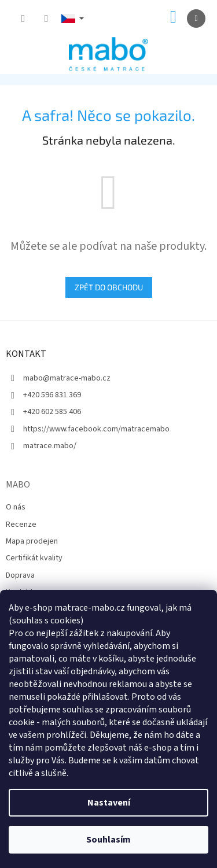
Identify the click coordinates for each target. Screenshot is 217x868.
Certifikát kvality (34, 558)
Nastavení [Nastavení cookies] (109, 803)
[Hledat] (23, 19)
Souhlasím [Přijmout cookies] (108, 840)
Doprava (20, 575)
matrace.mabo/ (50, 446)
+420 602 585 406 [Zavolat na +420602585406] (52, 412)
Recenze (21, 525)
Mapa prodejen (32, 541)
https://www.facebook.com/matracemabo (96, 429)
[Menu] (196, 19)
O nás (16, 507)
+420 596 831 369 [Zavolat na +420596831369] (52, 395)
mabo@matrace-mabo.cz (67, 378)
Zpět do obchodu (109, 287)
